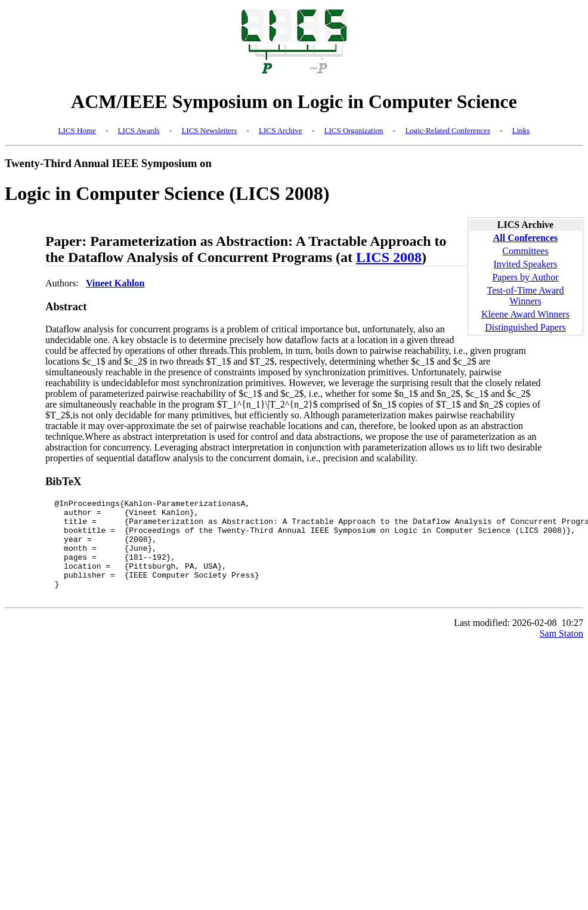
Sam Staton (561, 653)
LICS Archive (281, 130)
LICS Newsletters (209, 130)
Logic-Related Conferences (448, 130)
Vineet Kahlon (115, 283)
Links (521, 130)
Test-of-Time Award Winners (526, 296)
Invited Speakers (525, 264)
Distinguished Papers (525, 327)
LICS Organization (353, 130)
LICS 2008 (389, 257)
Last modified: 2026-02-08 (505, 642)
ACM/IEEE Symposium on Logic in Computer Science (294, 101)
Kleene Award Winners (525, 314)
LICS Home (77, 130)
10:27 (572, 642)
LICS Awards (139, 130)
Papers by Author (525, 277)
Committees (525, 251)
